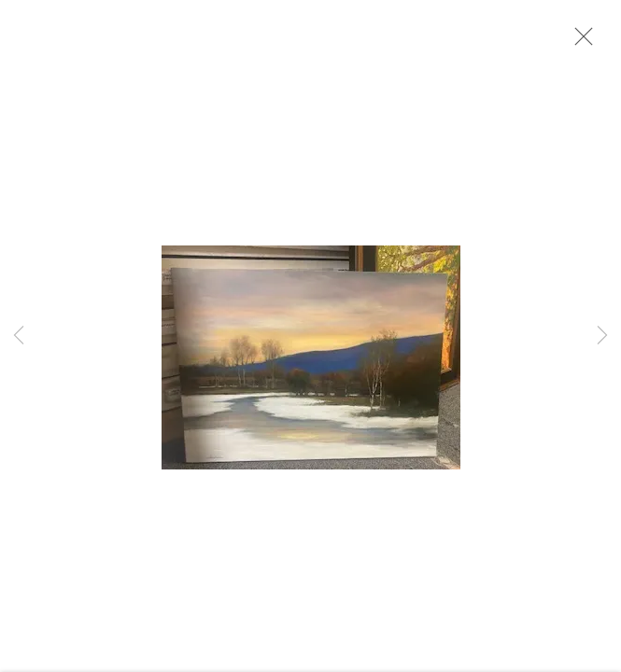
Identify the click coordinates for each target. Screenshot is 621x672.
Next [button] (602, 336)
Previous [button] (19, 336)
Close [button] (579, 42)
